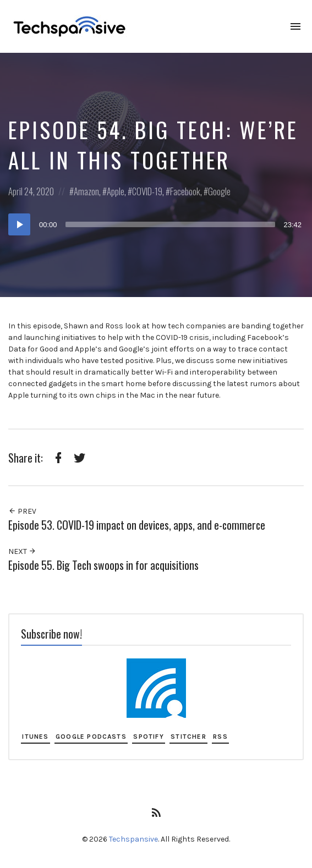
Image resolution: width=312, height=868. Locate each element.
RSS (220, 737)
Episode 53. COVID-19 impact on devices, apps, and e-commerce (137, 525)
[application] (156, 224)
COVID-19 (147, 191)
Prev (22, 511)
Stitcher (188, 737)
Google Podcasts (91, 737)
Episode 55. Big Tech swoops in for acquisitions (103, 565)
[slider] (171, 224)
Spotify (148, 737)
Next (22, 551)
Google (219, 191)
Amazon (86, 191)
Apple (116, 191)
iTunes (35, 737)
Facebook (185, 191)
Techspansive (133, 839)
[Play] (19, 224)
